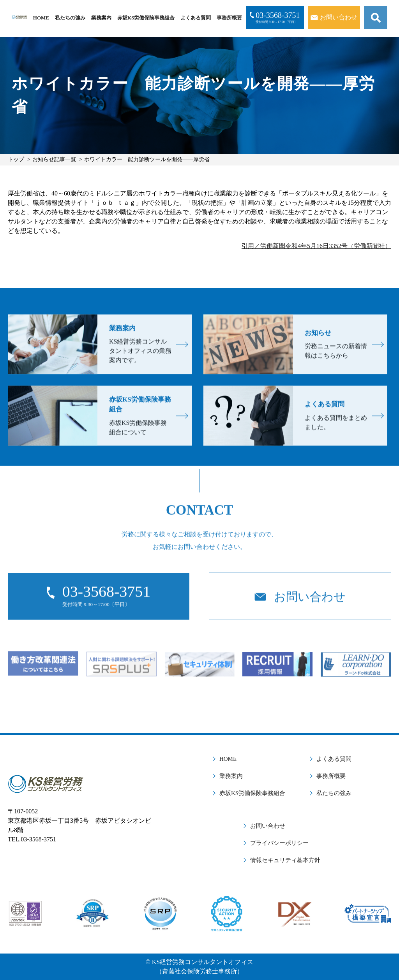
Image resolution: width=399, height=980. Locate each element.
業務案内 (101, 18)
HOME (41, 18)
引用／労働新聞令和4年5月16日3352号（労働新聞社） (316, 246)
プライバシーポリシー (279, 843)
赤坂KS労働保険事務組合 (146, 18)
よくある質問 (196, 18)
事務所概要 (229, 18)
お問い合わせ (268, 826)
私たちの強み (70, 18)
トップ (16, 159)
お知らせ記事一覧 (54, 159)
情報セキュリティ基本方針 (285, 860)
